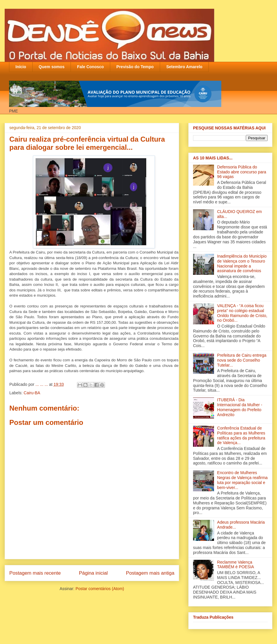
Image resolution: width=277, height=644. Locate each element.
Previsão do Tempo (135, 67)
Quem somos (52, 67)
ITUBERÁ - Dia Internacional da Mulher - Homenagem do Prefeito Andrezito (240, 407)
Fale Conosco (90, 67)
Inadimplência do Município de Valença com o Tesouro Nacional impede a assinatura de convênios (242, 263)
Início (21, 67)
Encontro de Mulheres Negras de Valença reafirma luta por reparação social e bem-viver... (242, 480)
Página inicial (93, 573)
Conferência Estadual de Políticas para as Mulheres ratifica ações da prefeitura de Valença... (241, 435)
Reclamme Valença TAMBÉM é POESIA (236, 565)
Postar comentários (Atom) (100, 589)
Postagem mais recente (35, 573)
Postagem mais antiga (150, 573)
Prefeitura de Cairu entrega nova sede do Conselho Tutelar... (242, 360)
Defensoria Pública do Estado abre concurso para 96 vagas (242, 172)
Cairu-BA (32, 393)
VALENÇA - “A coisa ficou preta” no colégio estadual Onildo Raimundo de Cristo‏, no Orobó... (242, 313)
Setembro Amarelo (184, 67)
